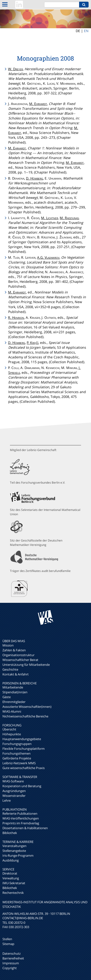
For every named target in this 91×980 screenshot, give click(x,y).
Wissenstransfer (14, 796)
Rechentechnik (13, 893)
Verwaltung (11, 878)
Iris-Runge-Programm (18, 855)
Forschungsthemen (17, 753)
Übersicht (9, 729)
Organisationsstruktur (18, 655)
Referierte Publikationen (20, 813)
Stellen (7, 939)
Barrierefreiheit (13, 958)
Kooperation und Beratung (22, 786)
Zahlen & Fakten (14, 650)
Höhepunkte (12, 734)
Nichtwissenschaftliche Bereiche (25, 716)
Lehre (7, 800)
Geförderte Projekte (17, 758)
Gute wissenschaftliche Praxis (24, 768)
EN (86, 31)
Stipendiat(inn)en (15, 692)
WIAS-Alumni (12, 711)
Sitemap (8, 944)
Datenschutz (12, 953)
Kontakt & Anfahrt (16, 674)
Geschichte (10, 669)
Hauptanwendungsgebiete (22, 739)
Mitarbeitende (13, 687)
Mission (8, 645)
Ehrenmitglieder (14, 702)
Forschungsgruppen (17, 744)
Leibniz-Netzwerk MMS (19, 763)
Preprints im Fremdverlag (21, 823)
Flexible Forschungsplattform (24, 749)
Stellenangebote (14, 851)
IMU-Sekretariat (14, 883)
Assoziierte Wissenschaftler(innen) (27, 707)
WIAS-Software (13, 781)
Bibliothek (10, 833)
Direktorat (10, 873)
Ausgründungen (14, 791)
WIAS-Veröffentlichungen (21, 818)
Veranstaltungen (14, 846)
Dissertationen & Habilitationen (25, 828)
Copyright (10, 968)
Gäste (7, 697)
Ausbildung (11, 860)
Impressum (11, 963)
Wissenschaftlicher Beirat (20, 660)
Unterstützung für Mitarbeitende (26, 665)
